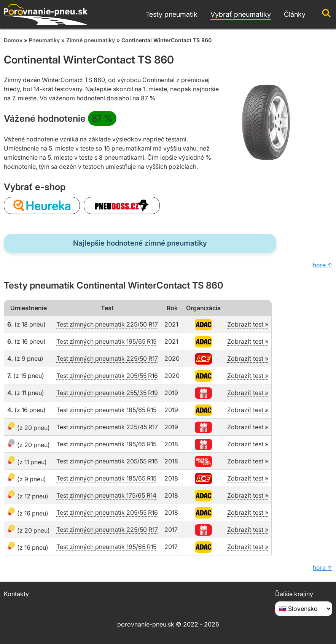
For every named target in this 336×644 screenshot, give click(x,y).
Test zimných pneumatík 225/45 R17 (107, 427)
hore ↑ (322, 265)
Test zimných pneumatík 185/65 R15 (106, 410)
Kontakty (16, 594)
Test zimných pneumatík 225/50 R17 (107, 324)
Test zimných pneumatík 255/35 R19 (107, 393)
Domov (13, 40)
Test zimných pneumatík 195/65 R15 (106, 341)
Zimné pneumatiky (91, 40)
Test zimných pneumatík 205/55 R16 (107, 376)
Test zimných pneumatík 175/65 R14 (106, 495)
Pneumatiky (44, 40)
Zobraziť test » (248, 324)
